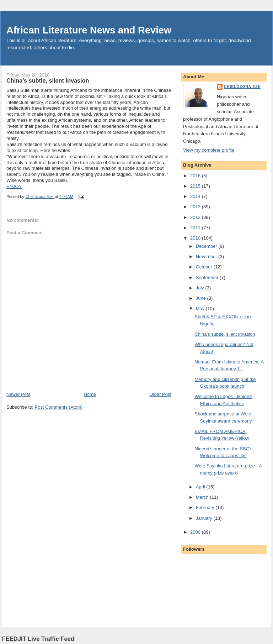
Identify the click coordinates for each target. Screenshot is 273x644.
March (203, 497)
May (201, 308)
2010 (196, 238)
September (208, 278)
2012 (196, 217)
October (205, 267)
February (206, 507)
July (201, 288)
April (201, 487)
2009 (196, 532)
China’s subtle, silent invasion (225, 334)
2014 (196, 196)
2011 (196, 228)
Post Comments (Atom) (59, 407)
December (207, 246)
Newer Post (18, 394)
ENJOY (14, 186)
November (207, 256)
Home (90, 394)
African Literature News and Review (89, 30)
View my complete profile (209, 150)
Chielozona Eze (242, 87)
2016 (196, 176)
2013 (196, 207)
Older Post (160, 394)
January (205, 518)
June (202, 298)
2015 (196, 186)
